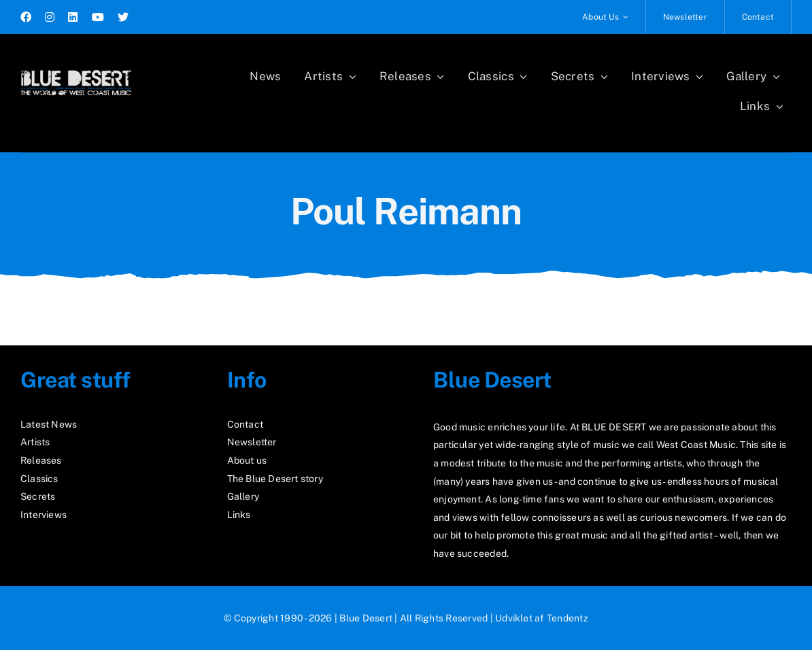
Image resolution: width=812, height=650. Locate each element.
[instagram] (50, 17)
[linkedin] (73, 17)
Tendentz (568, 618)
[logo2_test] (76, 66)
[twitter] (123, 17)
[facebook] (26, 17)
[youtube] (98, 17)
